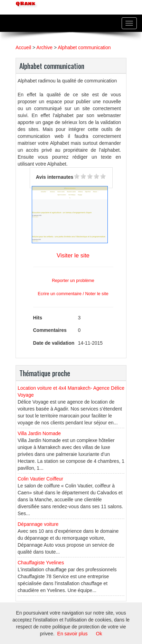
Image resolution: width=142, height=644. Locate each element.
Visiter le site (73, 255)
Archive (44, 47)
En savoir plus (73, 634)
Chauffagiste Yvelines (41, 563)
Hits (38, 318)
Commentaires (50, 330)
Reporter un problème (73, 281)
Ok (99, 634)
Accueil (23, 47)
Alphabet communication (84, 47)
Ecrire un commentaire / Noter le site (73, 294)
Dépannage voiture (38, 524)
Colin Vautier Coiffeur (40, 479)
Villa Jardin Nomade (39, 433)
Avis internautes (55, 177)
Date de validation (54, 343)
